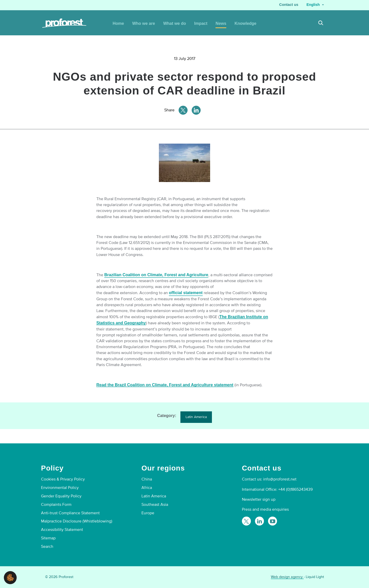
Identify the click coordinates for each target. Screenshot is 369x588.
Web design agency (287, 577)
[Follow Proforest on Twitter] (246, 521)
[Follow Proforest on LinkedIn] (259, 521)
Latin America (196, 417)
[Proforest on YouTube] (273, 521)
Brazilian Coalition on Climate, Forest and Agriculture (156, 275)
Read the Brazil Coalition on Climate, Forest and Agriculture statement (165, 385)
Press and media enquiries (265, 509)
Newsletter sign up (259, 499)
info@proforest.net (280, 479)
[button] (10, 577)
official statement (186, 293)
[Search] (321, 24)
